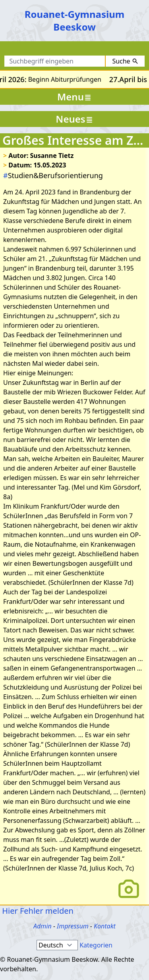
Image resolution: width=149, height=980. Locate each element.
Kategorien (96, 945)
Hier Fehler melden (37, 911)
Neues (74, 119)
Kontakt (105, 926)
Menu (74, 97)
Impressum (73, 926)
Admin (43, 926)
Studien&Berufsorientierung (53, 175)
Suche (125, 61)
